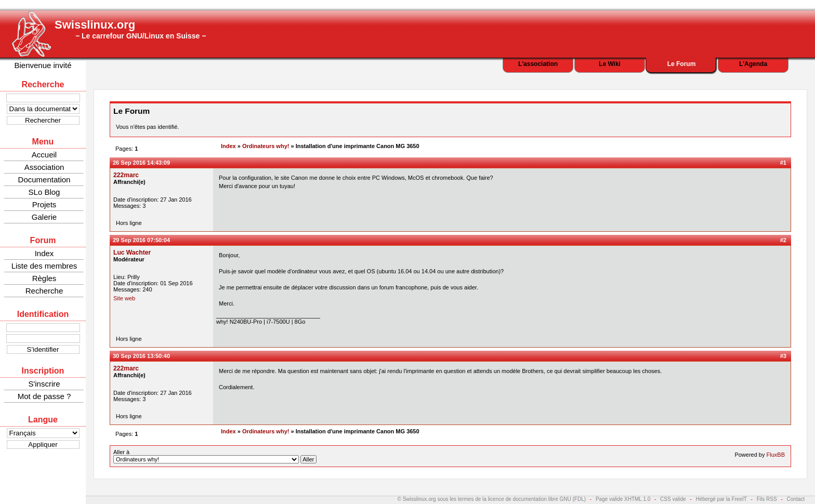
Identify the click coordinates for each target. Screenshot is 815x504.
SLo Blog (44, 192)
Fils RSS (767, 499)
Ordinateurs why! (266, 146)
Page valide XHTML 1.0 (623, 499)
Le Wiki (610, 64)
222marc (126, 175)
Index (44, 253)
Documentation (44, 180)
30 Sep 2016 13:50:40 (141, 356)
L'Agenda (753, 64)
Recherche (44, 291)
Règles (44, 278)
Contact (796, 499)
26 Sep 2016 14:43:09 (141, 163)
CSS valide (673, 499)
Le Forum (682, 64)
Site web (124, 298)
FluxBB (776, 455)
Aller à (215, 456)
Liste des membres (44, 266)
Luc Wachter (132, 253)
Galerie (44, 217)
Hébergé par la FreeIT (721, 499)
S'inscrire (44, 384)
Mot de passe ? (44, 396)
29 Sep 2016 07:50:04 (141, 240)
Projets (44, 204)
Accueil (44, 155)
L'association (538, 64)
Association (44, 167)
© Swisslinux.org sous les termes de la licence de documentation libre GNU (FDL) (492, 499)
